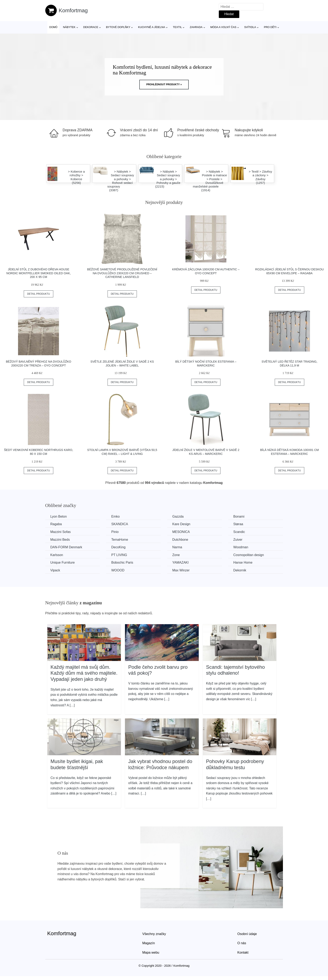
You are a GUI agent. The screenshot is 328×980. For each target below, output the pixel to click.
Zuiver (238, 540)
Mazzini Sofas (61, 532)
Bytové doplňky (118, 27)
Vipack (55, 570)
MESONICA (181, 532)
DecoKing (118, 547)
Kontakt (243, 952)
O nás (242, 943)
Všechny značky (154, 934)
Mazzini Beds (60, 540)
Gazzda (178, 516)
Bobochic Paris (122, 562)
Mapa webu (151, 952)
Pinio (115, 532)
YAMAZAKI (180, 562)
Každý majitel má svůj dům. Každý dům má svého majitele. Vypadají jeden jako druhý (84, 673)
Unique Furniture (63, 562)
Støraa (238, 524)
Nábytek (69, 27)
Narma (177, 547)
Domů (53, 27)
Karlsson (57, 555)
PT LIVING (119, 555)
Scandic (239, 532)
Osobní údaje (247, 934)
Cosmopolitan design (249, 555)
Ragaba (56, 524)
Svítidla (250, 27)
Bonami (239, 516)
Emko (115, 516)
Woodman (241, 547)
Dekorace (91, 27)
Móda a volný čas (223, 27)
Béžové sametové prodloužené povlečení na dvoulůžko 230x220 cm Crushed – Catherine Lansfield (122, 273)
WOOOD (118, 570)
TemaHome (120, 540)
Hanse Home (243, 562)
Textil (177, 27)
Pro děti (270, 27)
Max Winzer (181, 570)
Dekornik (240, 570)
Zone (176, 555)
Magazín (149, 943)
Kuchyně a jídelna (152, 27)
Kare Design (181, 524)
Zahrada (196, 27)
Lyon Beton (59, 516)
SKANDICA (120, 524)
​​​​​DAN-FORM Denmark (66, 547)
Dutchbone (180, 540)
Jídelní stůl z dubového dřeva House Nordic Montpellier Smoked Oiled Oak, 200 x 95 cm (39, 273)
